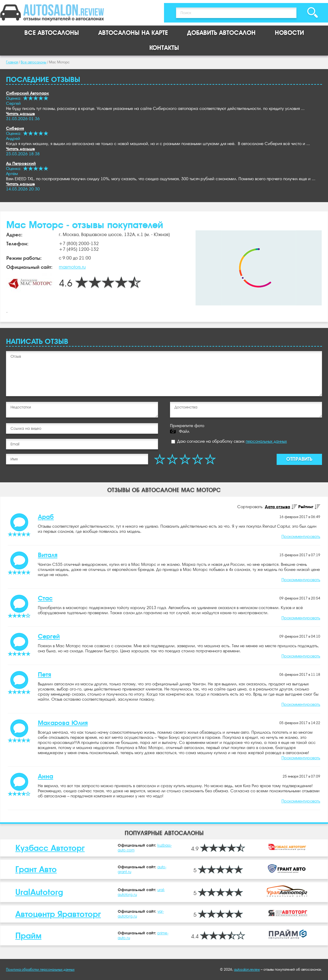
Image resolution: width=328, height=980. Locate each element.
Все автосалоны (52, 33)
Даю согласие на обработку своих (229, 441)
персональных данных (266, 441)
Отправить (299, 459)
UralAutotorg (39, 892)
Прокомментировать (301, 536)
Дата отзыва (278, 507)
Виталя (48, 555)
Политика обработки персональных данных (40, 969)
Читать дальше (20, 114)
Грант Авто (36, 869)
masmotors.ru (72, 267)
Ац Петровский (21, 163)
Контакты (164, 48)
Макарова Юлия (63, 723)
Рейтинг (306, 507)
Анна (46, 776)
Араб (46, 517)
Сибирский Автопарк (27, 93)
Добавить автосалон (221, 33)
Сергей (49, 636)
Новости (289, 33)
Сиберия (15, 128)
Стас (45, 598)
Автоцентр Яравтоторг (58, 914)
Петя (44, 675)
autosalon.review (247, 969)
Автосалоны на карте (133, 33)
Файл (184, 431)
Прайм (28, 936)
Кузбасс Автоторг (50, 848)
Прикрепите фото (187, 426)
